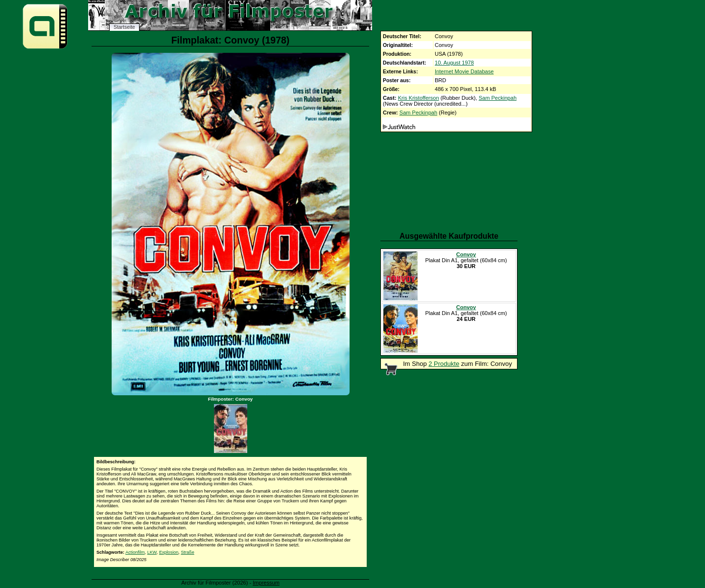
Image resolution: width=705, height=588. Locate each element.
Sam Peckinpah (498, 98)
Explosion (169, 552)
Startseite (124, 27)
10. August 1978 (454, 63)
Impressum (266, 583)
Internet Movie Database (464, 71)
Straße (187, 552)
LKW (152, 552)
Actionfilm (135, 552)
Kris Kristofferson (419, 98)
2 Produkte (444, 364)
